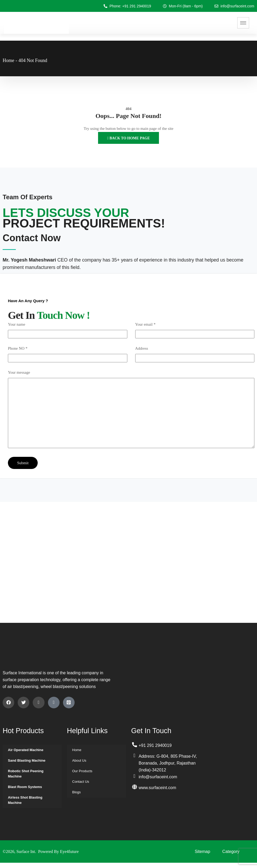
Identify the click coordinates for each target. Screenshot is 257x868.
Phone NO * (18, 348)
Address (142, 348)
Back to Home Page (128, 138)
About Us (79, 760)
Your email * (146, 324)
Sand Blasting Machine (27, 760)
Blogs (77, 792)
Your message (19, 372)
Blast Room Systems (25, 787)
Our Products (82, 771)
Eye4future (69, 852)
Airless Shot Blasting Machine (25, 800)
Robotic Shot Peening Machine (26, 774)
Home (8, 60)
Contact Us (81, 782)
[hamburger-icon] (243, 23)
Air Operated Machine (26, 750)
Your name (17, 324)
